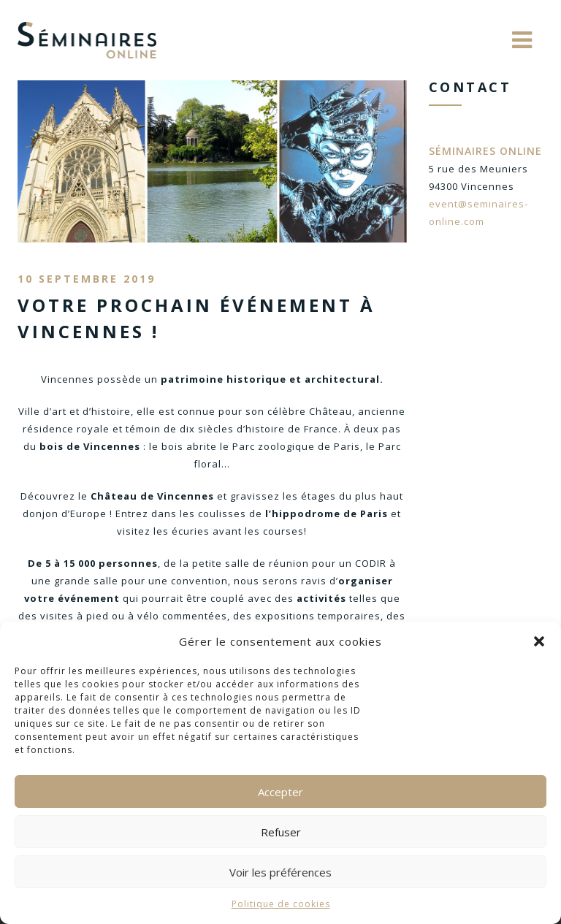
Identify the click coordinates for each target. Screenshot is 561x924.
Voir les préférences (280, 872)
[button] (539, 641)
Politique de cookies (281, 904)
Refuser (281, 832)
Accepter (280, 792)
